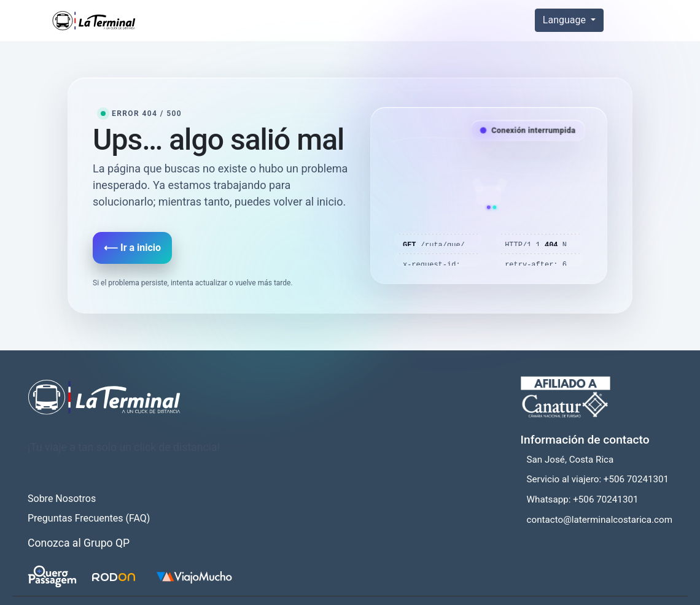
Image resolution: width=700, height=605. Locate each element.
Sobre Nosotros (62, 499)
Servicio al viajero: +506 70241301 (598, 479)
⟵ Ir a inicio (132, 248)
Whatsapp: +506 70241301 (583, 499)
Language (566, 20)
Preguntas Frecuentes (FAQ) (89, 518)
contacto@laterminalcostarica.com (600, 520)
